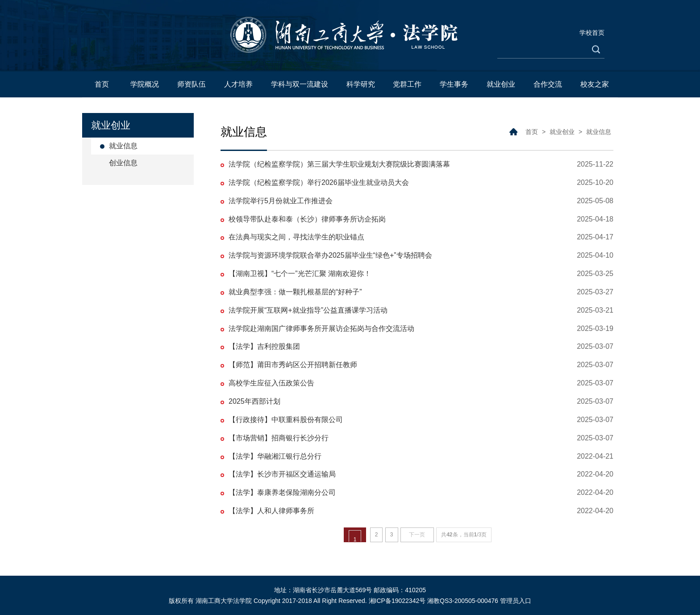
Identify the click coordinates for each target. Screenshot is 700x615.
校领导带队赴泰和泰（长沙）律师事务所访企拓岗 (307, 219)
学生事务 (454, 84)
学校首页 (592, 33)
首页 (102, 84)
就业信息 (123, 146)
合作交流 (548, 84)
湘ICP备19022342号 (397, 601)
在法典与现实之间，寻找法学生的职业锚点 (296, 237)
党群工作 (407, 84)
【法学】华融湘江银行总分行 (275, 456)
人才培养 (238, 84)
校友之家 (595, 84)
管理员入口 (516, 601)
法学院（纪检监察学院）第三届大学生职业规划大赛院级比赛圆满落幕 (339, 164)
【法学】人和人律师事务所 (271, 511)
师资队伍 (192, 84)
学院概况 (145, 84)
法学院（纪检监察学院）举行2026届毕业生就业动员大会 (319, 182)
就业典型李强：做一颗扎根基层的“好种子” (295, 292)
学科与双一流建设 (300, 84)
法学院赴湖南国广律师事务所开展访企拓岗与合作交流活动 (321, 328)
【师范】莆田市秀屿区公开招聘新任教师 (293, 365)
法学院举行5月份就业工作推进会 (281, 201)
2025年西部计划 (254, 401)
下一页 (417, 535)
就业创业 (501, 84)
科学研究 (361, 84)
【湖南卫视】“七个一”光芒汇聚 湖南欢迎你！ (300, 274)
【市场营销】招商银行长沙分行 (279, 438)
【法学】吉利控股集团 (264, 346)
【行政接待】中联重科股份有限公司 (286, 420)
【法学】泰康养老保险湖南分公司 (282, 492)
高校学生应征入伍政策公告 (271, 383)
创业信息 (123, 163)
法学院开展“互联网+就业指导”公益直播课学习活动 (308, 310)
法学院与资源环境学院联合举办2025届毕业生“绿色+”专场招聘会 (330, 255)
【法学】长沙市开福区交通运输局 (282, 474)
